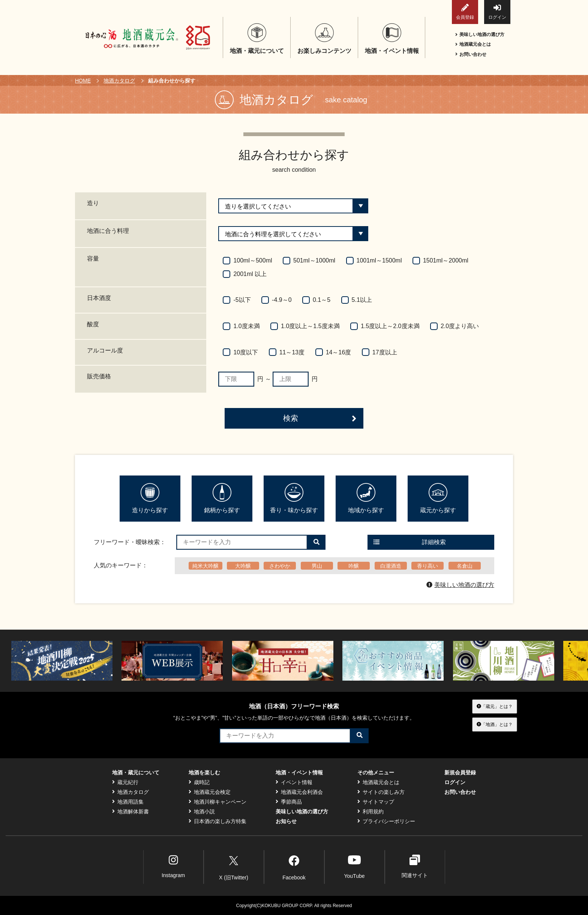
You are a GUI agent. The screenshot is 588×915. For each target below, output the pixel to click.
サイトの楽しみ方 (381, 792)
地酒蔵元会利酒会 (299, 792)
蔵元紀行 (125, 782)
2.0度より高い (460, 326)
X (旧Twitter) (234, 867)
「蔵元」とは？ (495, 706)
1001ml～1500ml (379, 260)
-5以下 (242, 300)
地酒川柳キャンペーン (217, 802)
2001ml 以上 (250, 274)
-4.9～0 (282, 300)
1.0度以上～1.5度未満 (310, 326)
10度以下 (246, 352)
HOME (83, 81)
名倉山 (465, 566)
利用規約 (370, 811)
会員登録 (465, 12)
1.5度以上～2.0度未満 (390, 326)
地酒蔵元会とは (473, 44)
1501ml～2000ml (446, 260)
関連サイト (415, 866)
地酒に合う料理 (108, 231)
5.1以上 (362, 300)
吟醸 (354, 566)
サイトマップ (376, 802)
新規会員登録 (460, 772)
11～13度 (292, 352)
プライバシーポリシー (386, 821)
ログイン (497, 12)
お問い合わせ (471, 54)
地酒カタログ (119, 81)
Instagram (173, 866)
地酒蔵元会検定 (210, 792)
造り (93, 203)
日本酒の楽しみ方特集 (217, 821)
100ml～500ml (253, 260)
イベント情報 (294, 782)
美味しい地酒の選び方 (480, 34)
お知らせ (286, 821)
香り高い (427, 566)
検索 (320, 418)
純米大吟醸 (205, 566)
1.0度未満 (246, 326)
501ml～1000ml (314, 260)
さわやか (280, 566)
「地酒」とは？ (495, 724)
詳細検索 (410, 542)
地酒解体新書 (130, 811)
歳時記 (199, 782)
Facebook (294, 867)
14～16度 (339, 352)
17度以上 (385, 352)
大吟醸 (243, 566)
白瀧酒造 (391, 566)
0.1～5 (322, 300)
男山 (317, 566)
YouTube (354, 866)
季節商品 (289, 802)
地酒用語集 (128, 802)
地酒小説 (202, 811)
